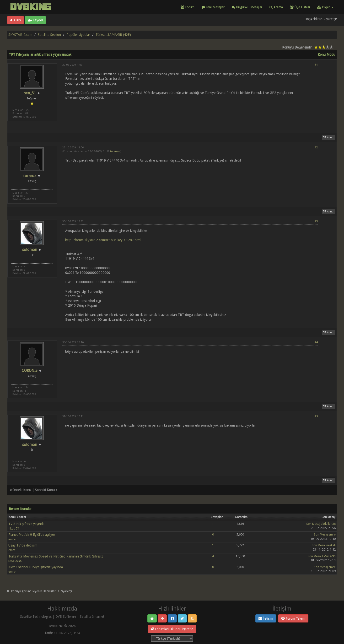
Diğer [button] (325, 7)
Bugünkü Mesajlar (247, 7)
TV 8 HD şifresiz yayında (26, 524)
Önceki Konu (22, 490)
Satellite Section (49, 35)
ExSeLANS (15, 561)
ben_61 (30, 93)
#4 (316, 342)
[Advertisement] (190, 114)
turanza (30, 176)
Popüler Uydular (78, 35)
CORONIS (30, 371)
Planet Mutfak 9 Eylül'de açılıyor (32, 535)
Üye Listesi (300, 7)
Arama (276, 7)
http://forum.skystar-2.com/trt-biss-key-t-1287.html (103, 240)
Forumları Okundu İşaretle (172, 629)
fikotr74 (14, 528)
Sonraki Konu (45, 490)
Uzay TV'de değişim (23, 545)
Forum (188, 7)
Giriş (16, 20)
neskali (331, 545)
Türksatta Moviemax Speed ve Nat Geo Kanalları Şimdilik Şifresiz (56, 556)
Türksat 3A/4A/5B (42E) (113, 35)
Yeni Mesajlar (213, 7)
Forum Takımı (293, 618)
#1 (316, 65)
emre (12, 539)
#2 (316, 148)
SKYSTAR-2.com (20, 35)
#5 (316, 416)
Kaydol (35, 20)
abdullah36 (328, 524)
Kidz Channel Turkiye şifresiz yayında (36, 567)
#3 (316, 221)
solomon (30, 250)
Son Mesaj (313, 524)
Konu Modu (326, 54)
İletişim (266, 618)
